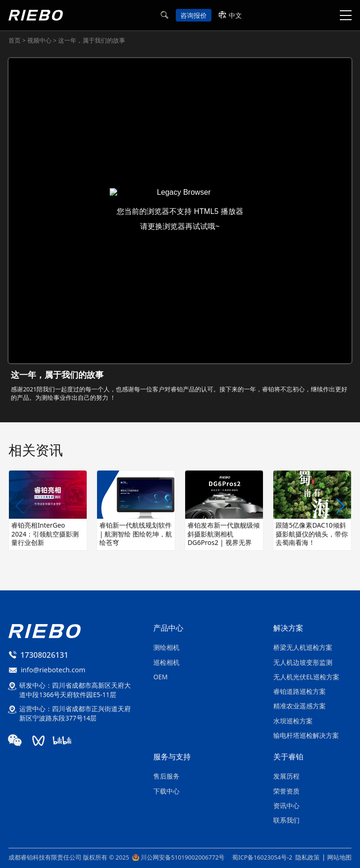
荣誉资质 (286, 791)
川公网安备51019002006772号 (183, 857)
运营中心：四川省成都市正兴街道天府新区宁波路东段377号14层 (75, 713)
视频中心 (40, 40)
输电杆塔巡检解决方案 (306, 735)
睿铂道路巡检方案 (300, 691)
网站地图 (339, 857)
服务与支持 (172, 757)
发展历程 (286, 776)
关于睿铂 (288, 757)
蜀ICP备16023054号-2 (262, 857)
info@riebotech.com (53, 669)
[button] (341, 507)
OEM (160, 677)
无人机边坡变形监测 (303, 662)
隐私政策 (307, 857)
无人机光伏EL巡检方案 (306, 677)
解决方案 (288, 629)
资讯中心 (286, 805)
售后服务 (166, 776)
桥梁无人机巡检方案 (303, 647)
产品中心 (168, 629)
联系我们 (286, 820)
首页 (15, 40)
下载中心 (166, 791)
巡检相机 (166, 662)
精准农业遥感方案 (300, 706)
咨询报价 (194, 15)
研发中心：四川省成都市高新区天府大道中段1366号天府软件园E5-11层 (75, 690)
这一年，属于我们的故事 (91, 40)
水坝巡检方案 (293, 721)
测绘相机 (166, 647)
